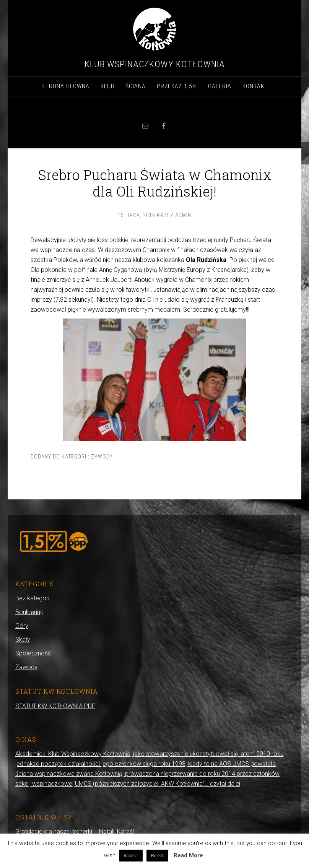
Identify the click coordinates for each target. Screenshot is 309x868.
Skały (23, 640)
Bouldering (29, 612)
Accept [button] (131, 856)
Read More (188, 855)
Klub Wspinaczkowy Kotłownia (155, 64)
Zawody (102, 457)
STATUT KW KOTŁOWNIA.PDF (55, 706)
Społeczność (33, 653)
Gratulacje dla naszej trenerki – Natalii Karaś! (75, 831)
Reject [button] (157, 856)
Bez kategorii (33, 598)
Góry (22, 626)
